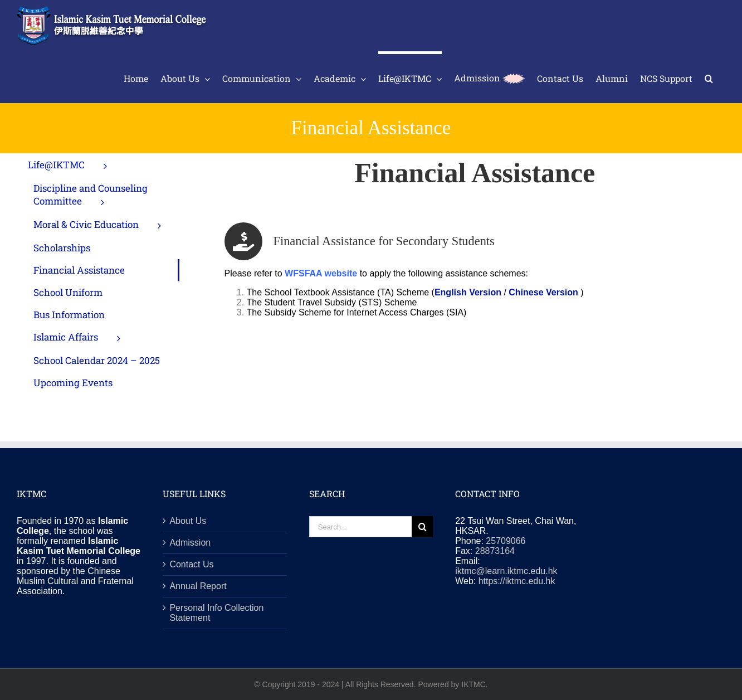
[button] (709, 77)
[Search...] (360, 527)
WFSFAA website (321, 273)
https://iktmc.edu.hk (517, 581)
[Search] (422, 527)
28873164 (495, 551)
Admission (190, 543)
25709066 (506, 541)
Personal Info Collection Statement (216, 613)
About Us (188, 521)
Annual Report (198, 586)
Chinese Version (543, 292)
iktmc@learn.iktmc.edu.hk (506, 571)
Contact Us (191, 564)
